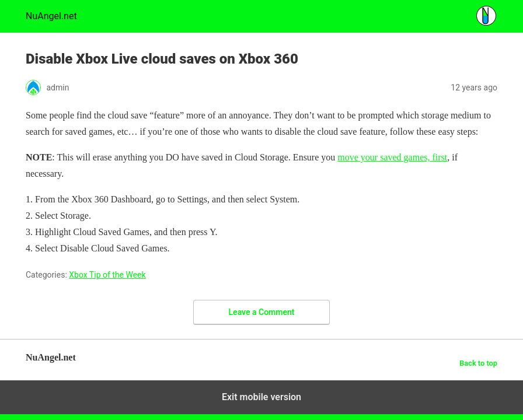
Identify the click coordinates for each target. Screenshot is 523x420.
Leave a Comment (262, 312)
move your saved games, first (392, 157)
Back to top (478, 363)
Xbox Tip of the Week (107, 275)
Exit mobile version (261, 397)
